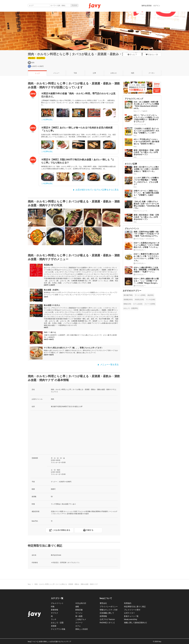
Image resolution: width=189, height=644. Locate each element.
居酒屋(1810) (128, 300)
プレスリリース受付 (132, 610)
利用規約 (128, 603)
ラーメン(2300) (140, 295)
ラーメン (79, 613)
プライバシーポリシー (109, 607)
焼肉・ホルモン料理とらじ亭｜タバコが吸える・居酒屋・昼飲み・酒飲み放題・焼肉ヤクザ (92, 54)
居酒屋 (54, 626)
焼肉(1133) (127, 304)
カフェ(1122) (138, 304)
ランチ (54, 619)
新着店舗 (79, 610)
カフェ (78, 626)
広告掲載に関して (107, 613)
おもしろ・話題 (57, 623)
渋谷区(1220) (139, 300)
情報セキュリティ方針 (109, 610)
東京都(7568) (128, 295)
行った (132, 55)
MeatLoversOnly (131, 619)
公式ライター (129, 613)
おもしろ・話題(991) (131, 308)
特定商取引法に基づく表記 (135, 607)
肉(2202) (151, 295)
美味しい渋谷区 (82, 629)
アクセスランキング (134, 99)
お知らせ (114, 73)
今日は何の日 (81, 603)
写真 (75, 73)
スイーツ (79, 623)
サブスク (55, 613)
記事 (94, 73)
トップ (37, 73)
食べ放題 (79, 616)
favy (29, 584)
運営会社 (103, 603)
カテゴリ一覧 (57, 598)
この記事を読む (47, 119)
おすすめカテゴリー (132, 291)
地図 (133, 73)
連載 (77, 607)
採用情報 (103, 616)
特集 (53, 607)
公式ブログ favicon (107, 619)
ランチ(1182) (151, 300)
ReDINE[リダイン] (107, 623)
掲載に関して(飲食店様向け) (135, 623)
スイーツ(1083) (150, 304)
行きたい (152, 55)
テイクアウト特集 (58, 629)
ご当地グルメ (81, 619)
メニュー (56, 73)
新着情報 (55, 610)
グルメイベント (57, 603)
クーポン (152, 73)
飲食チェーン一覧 (131, 616)
